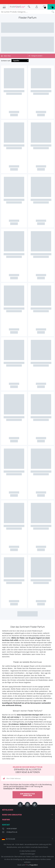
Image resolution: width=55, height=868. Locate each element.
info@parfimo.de (12, 832)
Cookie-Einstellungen (28, 854)
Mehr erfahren (21, 788)
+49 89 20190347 (12, 829)
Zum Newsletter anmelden (27, 795)
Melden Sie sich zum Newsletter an (27, 770)
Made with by (28, 865)
